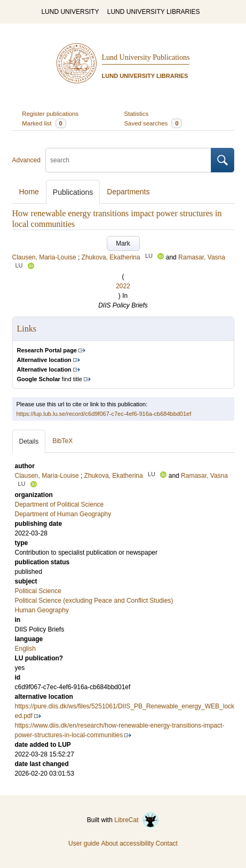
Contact (167, 843)
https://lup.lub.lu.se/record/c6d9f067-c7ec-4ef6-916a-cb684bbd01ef (104, 414)
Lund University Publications (146, 57)
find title (50, 379)
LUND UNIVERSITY (70, 12)
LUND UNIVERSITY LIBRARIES (154, 12)
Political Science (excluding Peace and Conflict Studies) (94, 601)
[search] (128, 160)
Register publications (50, 114)
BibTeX (62, 441)
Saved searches (153, 123)
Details (29, 441)
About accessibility (127, 843)
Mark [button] (123, 243)
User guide (84, 843)
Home (29, 192)
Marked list (44, 123)
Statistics (137, 114)
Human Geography (42, 610)
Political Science (38, 591)
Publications (73, 192)
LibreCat (137, 820)
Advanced (26, 160)
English (25, 649)
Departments (128, 192)
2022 (123, 286)
